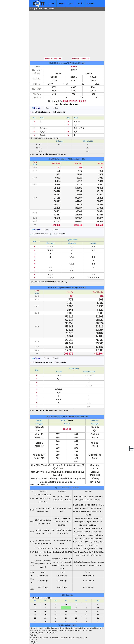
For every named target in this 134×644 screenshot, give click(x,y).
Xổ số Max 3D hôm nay (54, 403)
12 (45, 597)
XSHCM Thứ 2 (46, 481)
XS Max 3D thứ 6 (92, 531)
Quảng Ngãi (60, 538)
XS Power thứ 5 (92, 518)
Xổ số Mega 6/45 (81, 551)
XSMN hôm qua (43, 566)
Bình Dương (40, 526)
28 (45, 590)
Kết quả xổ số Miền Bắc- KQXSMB (86, 524)
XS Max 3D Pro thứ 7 (83, 541)
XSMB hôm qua (88, 566)
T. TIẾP (32, 630)
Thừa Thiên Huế (98, 278)
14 (66, 597)
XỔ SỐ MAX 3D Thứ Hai (72, 403)
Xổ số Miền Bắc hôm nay (58, 49)
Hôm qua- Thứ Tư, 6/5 (53, 44)
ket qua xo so (74, 640)
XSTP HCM (39, 534)
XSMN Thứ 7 (46, 541)
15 (76, 597)
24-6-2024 (84, 403)
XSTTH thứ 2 (58, 486)
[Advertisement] (48, 27)
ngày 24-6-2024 (80, 49)
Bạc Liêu (38, 494)
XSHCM (38, 481)
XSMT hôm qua (62, 566)
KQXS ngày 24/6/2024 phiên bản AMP (43, 618)
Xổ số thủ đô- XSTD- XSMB (84, 482)
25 (35, 604)
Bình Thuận (46, 516)
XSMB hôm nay (88, 561)
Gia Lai (55, 526)
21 (66, 600)
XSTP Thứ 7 (47, 534)
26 (45, 604)
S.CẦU (80, 4)
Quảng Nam (63, 494)
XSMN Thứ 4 (45, 509)
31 (98, 604)
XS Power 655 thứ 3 (96, 494)
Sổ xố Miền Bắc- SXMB (82, 514)
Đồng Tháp (78, 149)
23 (86, 600)
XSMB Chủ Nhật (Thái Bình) (94, 548)
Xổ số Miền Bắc (78, 548)
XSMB (52, 4)
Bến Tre (44, 494)
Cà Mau (101, 149)
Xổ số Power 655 (83, 494)
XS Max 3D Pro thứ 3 (92, 497)
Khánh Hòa (58, 507)
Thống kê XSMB (59, 98)
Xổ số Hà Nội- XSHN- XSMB (84, 504)
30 (66, 590)
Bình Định (55, 516)
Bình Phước (39, 538)
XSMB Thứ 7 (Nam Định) (87, 534)
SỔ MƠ (32, 635)
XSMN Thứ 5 (46, 519)
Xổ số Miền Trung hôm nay (58, 273)
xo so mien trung (63, 640)
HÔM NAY (33, 625)
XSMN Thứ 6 (47, 529)
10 (98, 593)
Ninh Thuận (62, 526)
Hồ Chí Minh (56, 149)
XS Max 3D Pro (78, 497)
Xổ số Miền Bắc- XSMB (81, 491)
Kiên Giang (39, 546)
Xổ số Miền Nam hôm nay (58, 145)
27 (35, 590)
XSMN (61, 4)
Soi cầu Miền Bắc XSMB (67, 90)
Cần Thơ (38, 506)
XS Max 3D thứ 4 (91, 511)
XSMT (71, 4)
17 (98, 597)
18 (35, 600)
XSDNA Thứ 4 (65, 504)
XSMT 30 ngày (63, 396)
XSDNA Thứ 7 (64, 534)
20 (56, 600)
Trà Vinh (47, 526)
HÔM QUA (34, 628)
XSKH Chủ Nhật (66, 545)
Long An (38, 541)
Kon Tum (56, 548)
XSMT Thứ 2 (67, 486)
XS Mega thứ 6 (98, 528)
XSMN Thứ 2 (43, 487)
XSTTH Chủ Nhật (58, 551)
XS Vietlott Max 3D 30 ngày (39, 471)
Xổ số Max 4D (98, 521)
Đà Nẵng (57, 504)
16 (86, 597)
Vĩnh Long (38, 529)
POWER (90, 4)
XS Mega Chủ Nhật (94, 551)
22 (76, 600)
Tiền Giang (43, 550)
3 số (56, 94)
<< (31, 584)
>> (44, 584)
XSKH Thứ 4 (66, 507)
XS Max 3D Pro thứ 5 (86, 521)
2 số (47, 94)
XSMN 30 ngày (62, 268)
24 (98, 600)
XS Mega (89, 528)
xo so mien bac (39, 640)
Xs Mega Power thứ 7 (85, 538)
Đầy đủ (36, 94)
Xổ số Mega (85, 507)
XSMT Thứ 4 (62, 511)
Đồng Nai (45, 506)
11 (35, 597)
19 (45, 600)
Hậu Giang (47, 538)
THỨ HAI (71, 49)
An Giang (39, 516)
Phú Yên (70, 278)
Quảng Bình (63, 516)
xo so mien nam (51, 640)
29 (56, 590)
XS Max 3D (85, 486)
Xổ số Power (81, 518)
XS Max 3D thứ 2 (96, 486)
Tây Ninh (38, 519)
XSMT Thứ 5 (63, 519)
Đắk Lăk (55, 494)
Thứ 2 (35, 148)
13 (56, 597)
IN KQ (32, 637)
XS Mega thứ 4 (95, 507)
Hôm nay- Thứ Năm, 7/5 (81, 44)
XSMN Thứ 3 (45, 497)
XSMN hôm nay (43, 561)
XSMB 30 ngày (61, 140)
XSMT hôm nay (62, 561)
